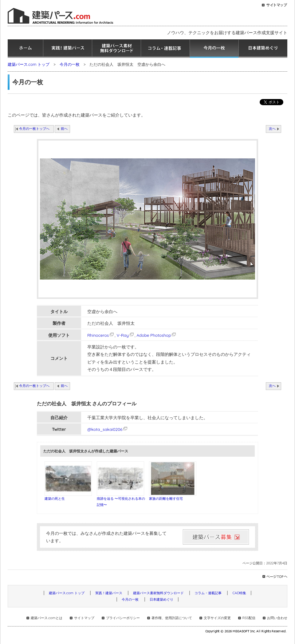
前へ (64, 129)
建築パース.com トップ (29, 64)
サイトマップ (84, 618)
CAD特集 (239, 593)
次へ (272, 129)
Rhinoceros (101, 335)
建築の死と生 (55, 499)
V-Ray (125, 335)
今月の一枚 (214, 49)
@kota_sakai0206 (105, 429)
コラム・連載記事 (165, 49)
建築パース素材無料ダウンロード (116, 49)
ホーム (25, 49)
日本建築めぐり (263, 49)
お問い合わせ (277, 618)
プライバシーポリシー (123, 618)
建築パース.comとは (46, 618)
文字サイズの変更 (217, 618)
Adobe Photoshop (157, 335)
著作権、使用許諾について (172, 618)
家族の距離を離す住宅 (166, 499)
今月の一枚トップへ (34, 129)
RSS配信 (249, 618)
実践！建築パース (68, 49)
